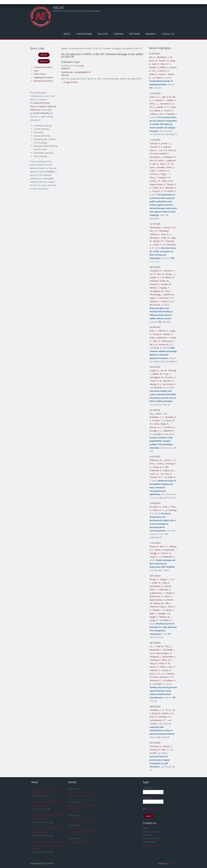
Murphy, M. (158, 603)
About (67, 34)
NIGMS (50, 172)
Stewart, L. (157, 610)
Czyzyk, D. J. (155, 277)
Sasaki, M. (164, 281)
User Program (84, 34)
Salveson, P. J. (156, 680)
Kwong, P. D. (165, 178)
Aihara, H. (159, 111)
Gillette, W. (157, 374)
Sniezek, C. (170, 593)
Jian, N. (156, 164)
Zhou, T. (154, 178)
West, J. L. (154, 104)
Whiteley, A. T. (165, 717)
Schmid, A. (154, 174)
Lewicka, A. (155, 750)
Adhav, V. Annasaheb (165, 550)
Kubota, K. (154, 301)
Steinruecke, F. (168, 341)
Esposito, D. (169, 381)
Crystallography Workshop (81, 819)
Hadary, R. (168, 334)
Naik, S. (153, 613)
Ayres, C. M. (161, 414)
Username (149, 788)
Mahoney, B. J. (156, 460)
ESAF (36, 71)
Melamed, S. (163, 338)
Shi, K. (152, 107)
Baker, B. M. (162, 434)
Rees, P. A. (165, 164)
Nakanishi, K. (169, 557)
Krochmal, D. (156, 746)
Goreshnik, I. (169, 650)
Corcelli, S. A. (169, 427)
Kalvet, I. (163, 74)
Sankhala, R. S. (170, 157)
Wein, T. (153, 331)
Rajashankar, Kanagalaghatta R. (76, 72)
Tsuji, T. (168, 291)
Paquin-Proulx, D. (158, 184)
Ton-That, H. (166, 474)
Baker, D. (161, 78)
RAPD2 (44, 55)
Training (119, 34)
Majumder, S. (156, 650)
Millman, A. (163, 331)
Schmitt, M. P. (156, 477)
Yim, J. (155, 71)
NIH (51, 179)
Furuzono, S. (169, 271)
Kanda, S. (154, 288)
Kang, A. (163, 607)
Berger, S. (154, 579)
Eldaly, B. (165, 424)
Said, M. (160, 646)
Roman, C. (168, 746)
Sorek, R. (158, 348)
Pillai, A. (164, 667)
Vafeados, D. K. (167, 677)
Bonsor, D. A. (170, 227)
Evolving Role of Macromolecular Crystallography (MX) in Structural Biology (47, 845)
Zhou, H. (154, 717)
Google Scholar (71, 82)
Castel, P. (157, 245)
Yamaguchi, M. (156, 291)
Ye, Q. (168, 710)
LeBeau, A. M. (156, 114)
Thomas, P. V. (156, 147)
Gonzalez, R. (155, 507)
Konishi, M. (166, 284)
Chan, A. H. (166, 234)
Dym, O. (156, 341)
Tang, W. (154, 557)
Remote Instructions (43, 81)
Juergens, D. (166, 653)
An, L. (152, 646)
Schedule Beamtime (43, 67)
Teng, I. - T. (166, 174)
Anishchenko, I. (169, 657)
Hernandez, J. (156, 157)
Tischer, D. (164, 61)
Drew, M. (166, 238)
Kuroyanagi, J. (156, 294)
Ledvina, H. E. (168, 713)
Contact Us (168, 34)
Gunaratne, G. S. (167, 104)
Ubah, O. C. (155, 97)
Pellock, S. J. (164, 71)
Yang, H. (166, 583)
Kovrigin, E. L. (156, 431)
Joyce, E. (156, 64)
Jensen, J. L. (167, 143)
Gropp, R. (154, 620)
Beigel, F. (154, 617)
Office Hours (40, 74)
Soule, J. (161, 464)
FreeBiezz (172, 863)
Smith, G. (170, 167)
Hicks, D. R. (155, 674)
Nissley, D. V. (159, 241)
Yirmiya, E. (157, 334)
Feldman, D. (155, 670)
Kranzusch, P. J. (166, 344)
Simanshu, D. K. (167, 298)
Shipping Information (43, 77)
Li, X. (163, 674)
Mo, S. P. (154, 231)
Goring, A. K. (158, 467)
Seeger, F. (164, 579)
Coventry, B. (155, 660)
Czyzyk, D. (154, 370)
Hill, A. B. (154, 344)
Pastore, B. (166, 553)
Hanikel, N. (154, 67)
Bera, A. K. (166, 64)
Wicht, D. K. (158, 510)
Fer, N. (153, 274)
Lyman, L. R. (170, 460)
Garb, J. (153, 338)
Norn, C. (172, 667)
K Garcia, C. (169, 610)
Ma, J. (152, 414)
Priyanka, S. (160, 100)
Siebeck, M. (165, 617)
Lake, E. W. (166, 97)
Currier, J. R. (155, 181)
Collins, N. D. (158, 188)
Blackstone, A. (156, 596)
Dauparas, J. (155, 657)
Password (148, 797)
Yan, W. (160, 274)
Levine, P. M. (164, 663)
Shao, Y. (165, 750)
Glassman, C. (165, 589)
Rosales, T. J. (158, 421)
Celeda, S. (171, 100)
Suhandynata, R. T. (158, 720)
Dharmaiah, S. (156, 227)
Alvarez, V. (154, 667)
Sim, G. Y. (164, 546)
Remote (44, 61)
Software (134, 34)
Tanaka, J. (165, 301)
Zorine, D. (167, 670)
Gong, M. (156, 713)
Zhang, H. (154, 546)
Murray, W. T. (156, 427)
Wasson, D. (164, 171)
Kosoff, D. (169, 111)
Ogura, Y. (154, 298)
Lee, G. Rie (155, 653)
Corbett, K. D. (156, 724)
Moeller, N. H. (163, 107)
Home (64, 48)
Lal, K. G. (163, 150)
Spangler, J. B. (164, 613)
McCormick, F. (156, 305)
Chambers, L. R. (157, 710)
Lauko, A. (153, 74)
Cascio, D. (154, 474)
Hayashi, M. (169, 294)
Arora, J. (162, 160)
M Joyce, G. (158, 191)
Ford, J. (153, 464)
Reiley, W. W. (167, 181)
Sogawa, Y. (165, 288)
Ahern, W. (154, 61)
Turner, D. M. (156, 381)
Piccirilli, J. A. (155, 753)
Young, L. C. (170, 274)
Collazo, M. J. (169, 470)
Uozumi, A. (155, 284)
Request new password (154, 809)
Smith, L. (154, 171)
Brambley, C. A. (157, 417)
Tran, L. (168, 646)
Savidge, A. (155, 553)
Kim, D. (152, 57)
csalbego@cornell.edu (153, 845)
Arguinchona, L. (157, 593)
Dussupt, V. (155, 143)
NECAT (58, 7)
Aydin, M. (157, 583)
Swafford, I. (164, 154)
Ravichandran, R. (157, 600)
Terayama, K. (156, 271)
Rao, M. (153, 160)
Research (151, 34)
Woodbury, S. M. (165, 57)
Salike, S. (164, 67)
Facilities (103, 34)
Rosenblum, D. (156, 586)
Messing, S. (155, 238)
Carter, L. (168, 596)
